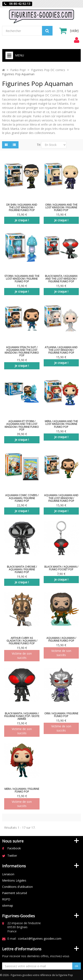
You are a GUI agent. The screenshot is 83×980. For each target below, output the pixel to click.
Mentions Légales (14, 880)
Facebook (14, 848)
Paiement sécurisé (15, 893)
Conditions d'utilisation (17, 887)
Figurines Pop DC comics (48, 70)
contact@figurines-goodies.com (40, 939)
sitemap (8, 905)
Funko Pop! (18, 70)
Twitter (12, 856)
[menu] (76, 40)
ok (76, 966)
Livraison (8, 874)
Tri (39, 145)
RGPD (6, 899)
